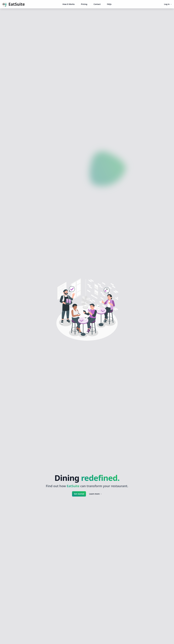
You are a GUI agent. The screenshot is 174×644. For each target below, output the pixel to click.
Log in (168, 4)
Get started (79, 494)
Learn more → (95, 494)
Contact (97, 4)
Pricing (84, 4)
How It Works (69, 4)
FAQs (109, 4)
